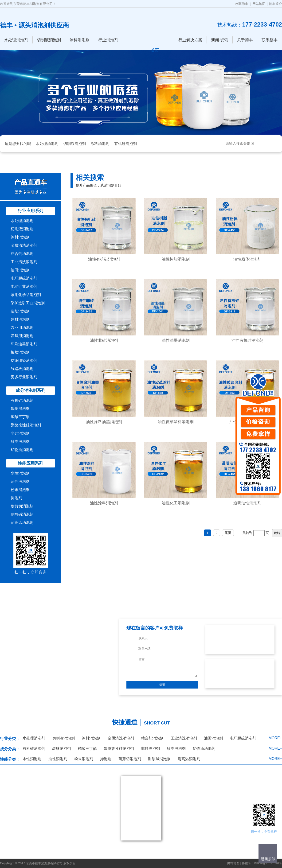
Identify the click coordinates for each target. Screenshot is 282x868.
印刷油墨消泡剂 (24, 344)
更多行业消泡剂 (24, 377)
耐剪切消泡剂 (22, 506)
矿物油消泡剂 (22, 450)
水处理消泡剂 (16, 40)
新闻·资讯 (220, 40)
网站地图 (259, 4)
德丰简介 (275, 4)
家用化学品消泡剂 (26, 295)
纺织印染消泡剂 (24, 360)
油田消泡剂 (20, 270)
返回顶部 (268, 859)
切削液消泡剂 (49, 40)
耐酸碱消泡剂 (22, 514)
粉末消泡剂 (20, 490)
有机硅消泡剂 (125, 144)
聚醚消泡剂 (20, 409)
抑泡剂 (16, 498)
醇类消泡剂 (20, 442)
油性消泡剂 (20, 481)
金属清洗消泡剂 (24, 245)
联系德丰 (270, 40)
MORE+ (275, 738)
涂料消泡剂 (80, 40)
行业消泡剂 (108, 40)
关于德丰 (245, 40)
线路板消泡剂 (22, 369)
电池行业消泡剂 (24, 286)
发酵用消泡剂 (22, 336)
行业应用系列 (31, 211)
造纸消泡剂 (20, 311)
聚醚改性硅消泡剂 (26, 425)
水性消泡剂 (20, 473)
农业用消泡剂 (22, 328)
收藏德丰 (242, 4)
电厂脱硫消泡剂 (24, 278)
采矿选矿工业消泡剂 (28, 303)
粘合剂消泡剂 (22, 254)
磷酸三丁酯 (20, 417)
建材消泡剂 (20, 319)
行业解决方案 (190, 40)
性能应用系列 (31, 463)
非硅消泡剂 (20, 433)
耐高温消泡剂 (22, 523)
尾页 (228, 533)
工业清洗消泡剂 (24, 262)
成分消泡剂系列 (31, 390)
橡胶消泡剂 (20, 352)
